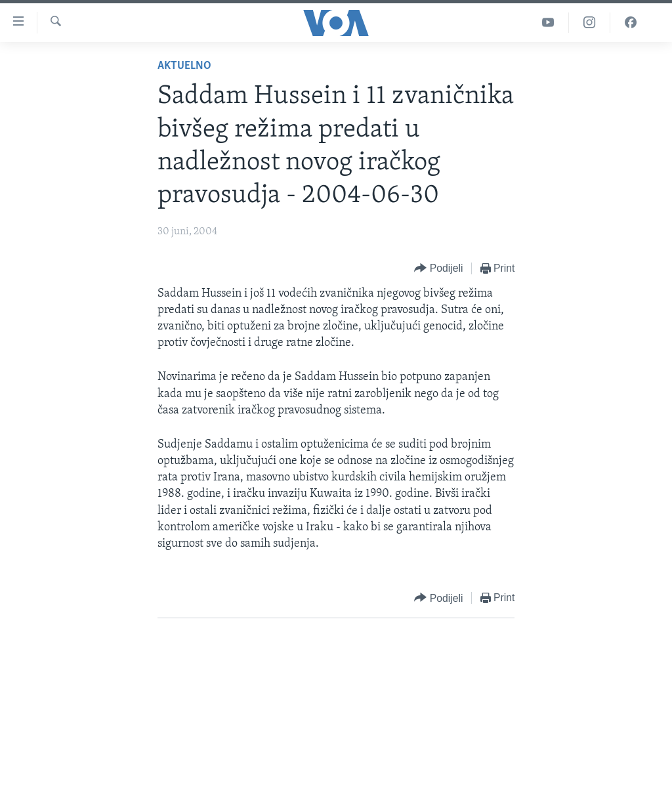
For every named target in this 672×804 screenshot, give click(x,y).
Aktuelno (184, 66)
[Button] (438, 269)
